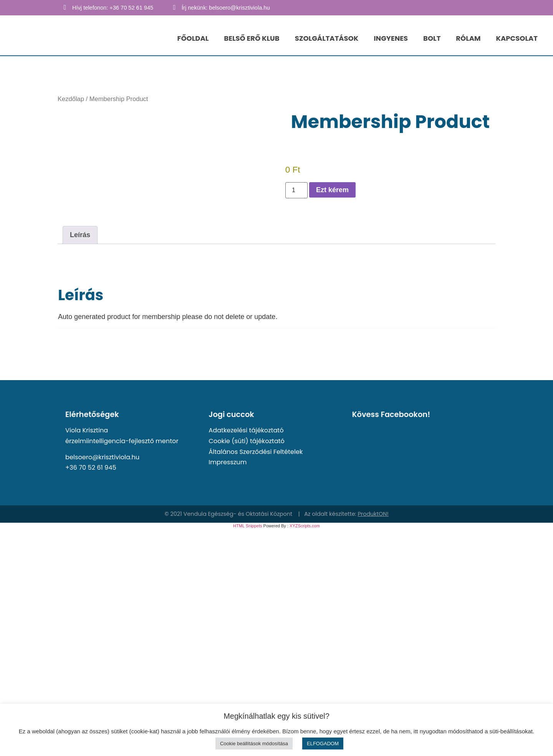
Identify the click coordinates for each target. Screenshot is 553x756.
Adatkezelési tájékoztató (246, 430)
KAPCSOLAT (517, 38)
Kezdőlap (71, 99)
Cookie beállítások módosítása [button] (254, 744)
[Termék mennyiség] (296, 190)
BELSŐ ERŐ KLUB (252, 38)
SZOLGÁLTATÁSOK (327, 38)
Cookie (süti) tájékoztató (247, 441)
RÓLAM (468, 38)
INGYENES (391, 38)
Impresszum (228, 462)
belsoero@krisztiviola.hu (102, 457)
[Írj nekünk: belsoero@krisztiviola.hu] (174, 7)
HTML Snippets (248, 526)
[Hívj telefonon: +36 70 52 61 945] (65, 7)
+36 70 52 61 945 (91, 468)
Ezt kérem (332, 190)
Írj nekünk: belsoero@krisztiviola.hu (226, 8)
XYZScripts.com (305, 526)
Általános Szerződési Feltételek (256, 452)
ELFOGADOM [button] (323, 744)
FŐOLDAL (193, 38)
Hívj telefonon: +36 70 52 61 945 (113, 8)
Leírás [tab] (80, 235)
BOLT (432, 38)
